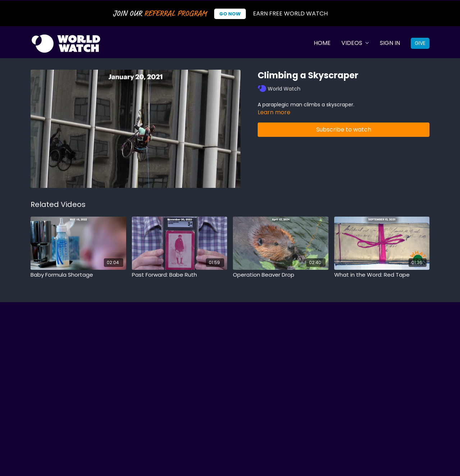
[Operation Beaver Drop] (281, 275)
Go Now (230, 14)
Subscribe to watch (344, 130)
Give (420, 43)
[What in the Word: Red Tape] (382, 275)
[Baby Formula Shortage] (78, 275)
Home (322, 43)
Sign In (390, 43)
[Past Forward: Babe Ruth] (180, 275)
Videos (355, 43)
